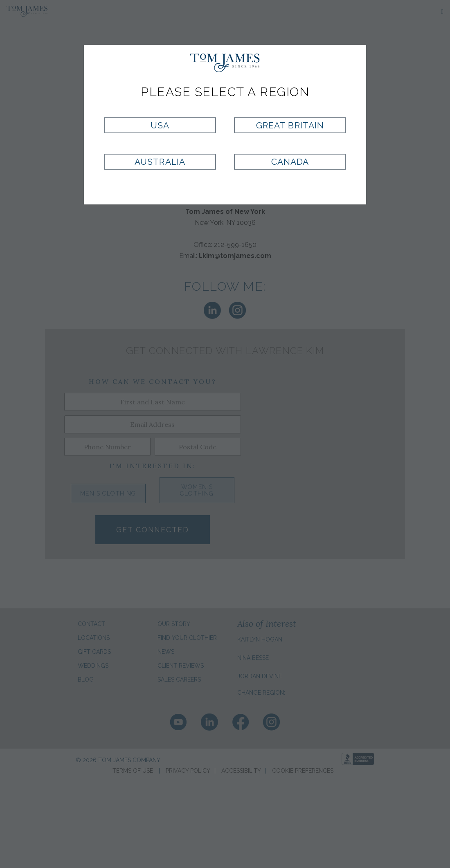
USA (160, 125)
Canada (290, 162)
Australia (160, 162)
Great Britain (290, 125)
